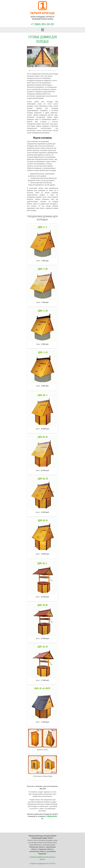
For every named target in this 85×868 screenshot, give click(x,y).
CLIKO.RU (52, 863)
